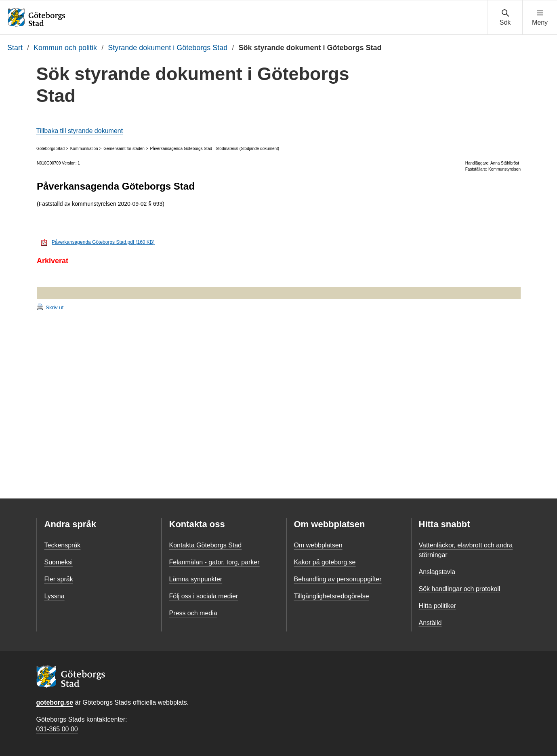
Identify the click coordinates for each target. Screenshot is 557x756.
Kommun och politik (65, 48)
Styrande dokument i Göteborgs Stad (168, 48)
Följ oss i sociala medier (204, 596)
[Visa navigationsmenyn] (540, 18)
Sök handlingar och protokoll (460, 589)
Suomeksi (59, 562)
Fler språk (59, 579)
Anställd (430, 623)
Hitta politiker (437, 606)
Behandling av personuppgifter (338, 579)
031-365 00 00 (57, 729)
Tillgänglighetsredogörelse (332, 596)
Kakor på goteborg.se (325, 562)
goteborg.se (55, 702)
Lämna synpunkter (196, 579)
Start (15, 48)
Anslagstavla (437, 572)
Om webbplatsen (318, 545)
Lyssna (55, 596)
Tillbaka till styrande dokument (80, 131)
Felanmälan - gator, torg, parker (214, 562)
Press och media (193, 613)
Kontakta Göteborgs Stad (206, 545)
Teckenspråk (63, 545)
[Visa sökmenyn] (505, 18)
